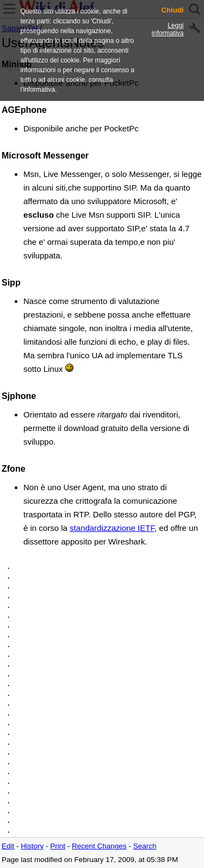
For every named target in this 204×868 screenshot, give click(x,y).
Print (58, 846)
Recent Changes (99, 846)
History (32, 846)
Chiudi (172, 10)
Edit (8, 846)
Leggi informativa (168, 29)
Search (145, 846)
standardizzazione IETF (112, 528)
